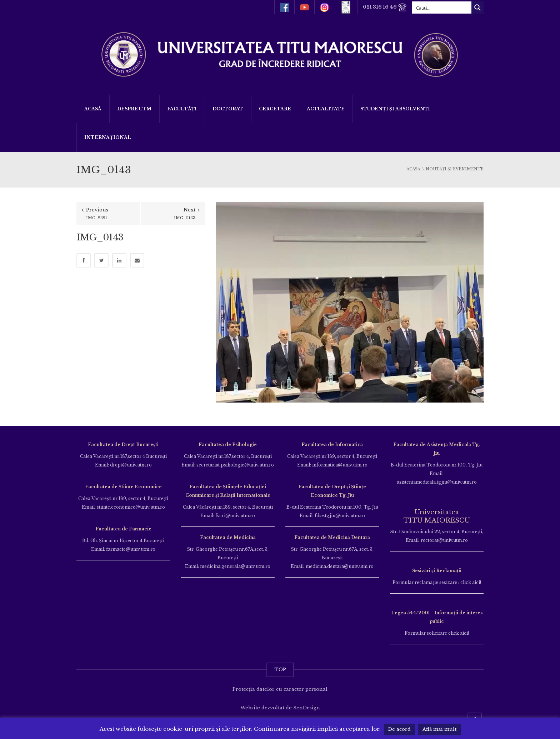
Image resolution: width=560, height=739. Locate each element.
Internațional (108, 137)
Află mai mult (439, 729)
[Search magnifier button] (477, 8)
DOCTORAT (228, 109)
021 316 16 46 (385, 7)
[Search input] (442, 8)
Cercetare (275, 109)
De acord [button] (399, 729)
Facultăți (182, 109)
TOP (280, 670)
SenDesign (307, 708)
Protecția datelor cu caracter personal (280, 689)
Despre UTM (134, 109)
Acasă (93, 109)
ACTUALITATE (326, 109)
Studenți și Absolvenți (395, 109)
